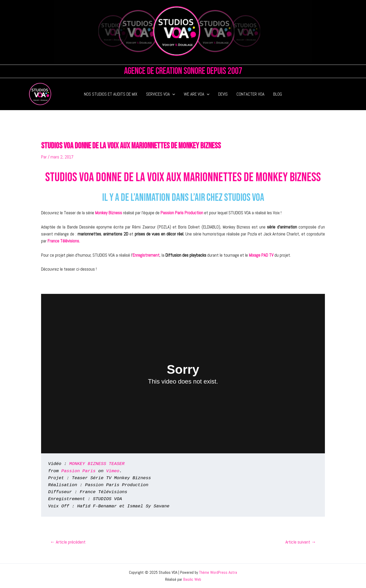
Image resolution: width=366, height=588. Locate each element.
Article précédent (68, 542)
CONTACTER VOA (250, 94)
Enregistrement (146, 255)
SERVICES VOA (161, 94)
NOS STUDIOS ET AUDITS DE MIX (111, 94)
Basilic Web (192, 579)
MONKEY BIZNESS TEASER (97, 464)
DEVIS (223, 94)
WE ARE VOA (197, 94)
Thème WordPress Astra (218, 572)
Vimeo (113, 471)
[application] (172, 94)
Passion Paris (78, 471)
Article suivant (301, 542)
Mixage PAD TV (261, 255)
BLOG (278, 94)
